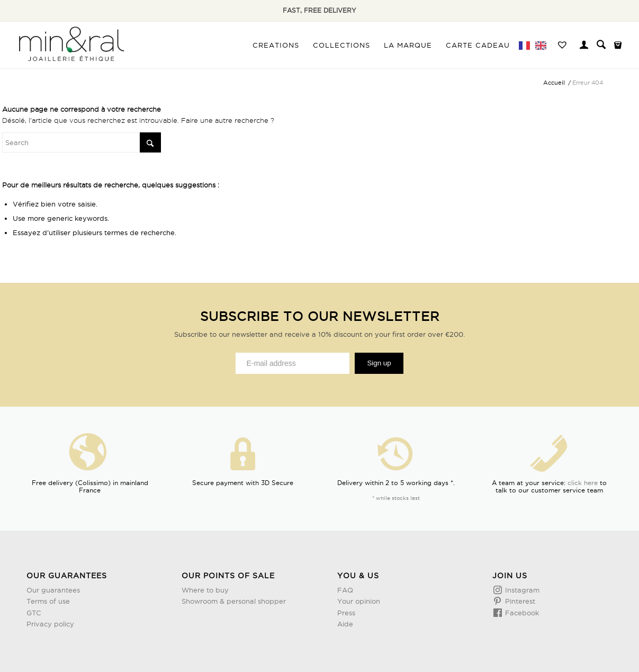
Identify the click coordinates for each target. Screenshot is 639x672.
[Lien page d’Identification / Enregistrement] (584, 46)
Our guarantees (53, 590)
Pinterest (519, 601)
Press (346, 613)
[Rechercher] (601, 45)
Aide (345, 624)
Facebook (521, 613)
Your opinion (359, 601)
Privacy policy (50, 624)
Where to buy (205, 590)
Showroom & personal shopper (234, 601)
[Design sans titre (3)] (70, 45)
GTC (34, 613)
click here (583, 483)
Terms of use (48, 601)
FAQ (345, 590)
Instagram (521, 590)
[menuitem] (276, 45)
